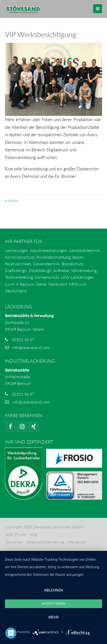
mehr (54, 617)
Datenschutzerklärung (45, 542)
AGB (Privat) (15, 534)
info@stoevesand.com (31, 347)
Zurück (13, 201)
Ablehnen (53, 590)
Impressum (77, 542)
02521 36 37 (23, 339)
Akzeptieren (53, 604)
